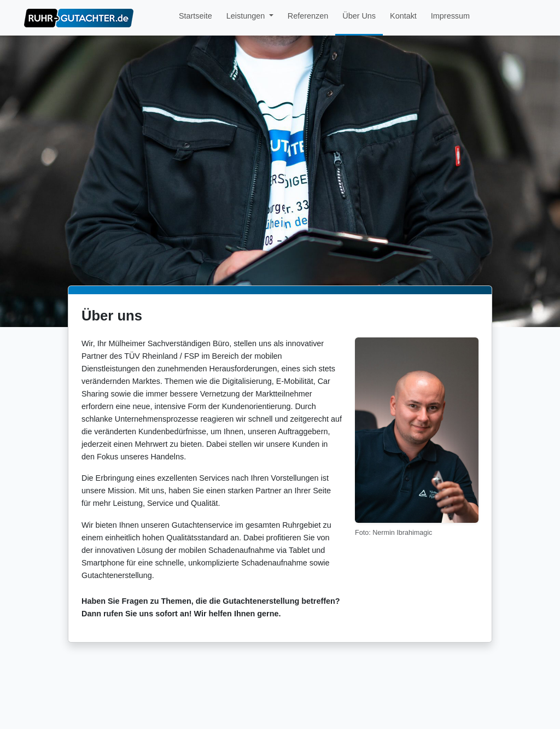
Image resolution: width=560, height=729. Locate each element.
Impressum (450, 16)
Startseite (196, 16)
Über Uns (359, 16)
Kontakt (403, 16)
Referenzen (308, 16)
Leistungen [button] (247, 16)
